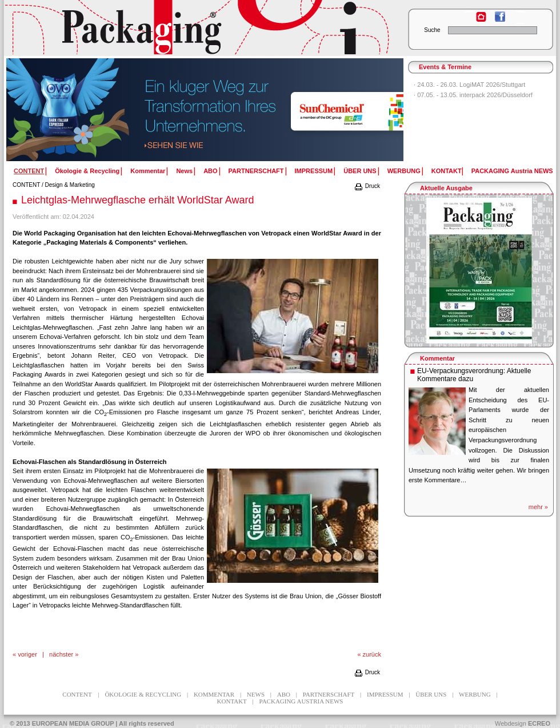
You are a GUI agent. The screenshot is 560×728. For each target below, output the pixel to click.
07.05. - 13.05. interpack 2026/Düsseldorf (475, 95)
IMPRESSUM (314, 171)
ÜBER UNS (360, 171)
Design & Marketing (70, 185)
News (184, 171)
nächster (61, 654)
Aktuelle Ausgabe (446, 188)
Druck (367, 186)
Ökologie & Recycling (87, 171)
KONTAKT (447, 171)
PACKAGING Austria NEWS (512, 171)
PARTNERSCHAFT (256, 171)
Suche (432, 30)
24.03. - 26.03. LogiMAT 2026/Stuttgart (471, 85)
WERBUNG (404, 171)
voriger (27, 654)
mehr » (538, 507)
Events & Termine (445, 67)
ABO (210, 171)
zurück (372, 654)
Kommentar (148, 171)
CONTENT (26, 185)
